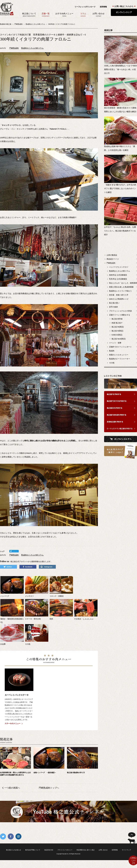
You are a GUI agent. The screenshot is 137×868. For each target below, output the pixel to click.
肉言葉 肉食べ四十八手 (119, 295)
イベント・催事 (115, 343)
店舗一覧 (46, 15)
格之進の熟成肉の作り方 (76, 773)
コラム (83, 15)
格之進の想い (114, 303)
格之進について (29, 15)
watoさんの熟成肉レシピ (119, 299)
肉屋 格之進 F (117, 323)
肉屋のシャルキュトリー (119, 355)
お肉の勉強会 (112, 255)
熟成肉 (112, 351)
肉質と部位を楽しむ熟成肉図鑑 (121, 287)
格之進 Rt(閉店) (118, 327)
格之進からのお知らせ (14, 850)
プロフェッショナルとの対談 (120, 311)
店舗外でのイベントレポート (120, 347)
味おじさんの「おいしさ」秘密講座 (123, 283)
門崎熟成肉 (14, 48)
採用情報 (103, 7)
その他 (112, 363)
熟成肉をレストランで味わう (120, 291)
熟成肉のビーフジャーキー (120, 359)
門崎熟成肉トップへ (49, 788)
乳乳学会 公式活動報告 (118, 279)
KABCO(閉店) (117, 335)
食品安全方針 (49, 850)
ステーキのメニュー (13, 723)
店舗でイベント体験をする (120, 315)
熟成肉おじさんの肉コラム (32, 48)
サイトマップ (126, 850)
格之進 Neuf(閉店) (119, 339)
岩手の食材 (113, 307)
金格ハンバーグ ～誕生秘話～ (45, 773)
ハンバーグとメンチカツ (119, 267)
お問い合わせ (99, 15)
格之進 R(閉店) (117, 331)
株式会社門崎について (33, 850)
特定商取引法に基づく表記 (86, 850)
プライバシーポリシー (65, 850)
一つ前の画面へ (12, 788)
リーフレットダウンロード (85, 7)
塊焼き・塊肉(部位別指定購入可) (12, 619)
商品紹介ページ (113, 259)
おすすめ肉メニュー (64, 15)
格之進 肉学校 (117, 319)
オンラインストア (124, 12)
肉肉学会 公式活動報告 (118, 275)
